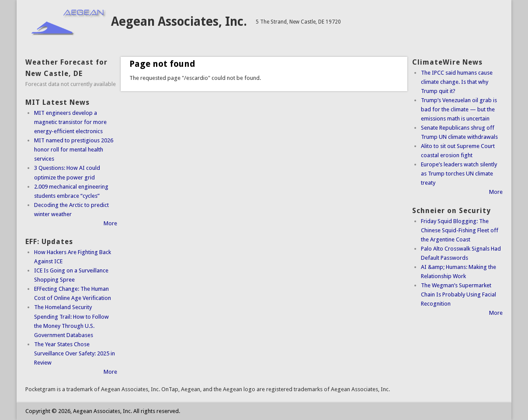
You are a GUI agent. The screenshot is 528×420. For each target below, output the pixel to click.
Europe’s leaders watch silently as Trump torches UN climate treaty (459, 174)
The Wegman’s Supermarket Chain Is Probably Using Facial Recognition (459, 294)
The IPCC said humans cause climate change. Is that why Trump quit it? (457, 82)
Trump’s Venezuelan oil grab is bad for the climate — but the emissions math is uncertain (459, 109)
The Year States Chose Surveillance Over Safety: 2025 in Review (75, 353)
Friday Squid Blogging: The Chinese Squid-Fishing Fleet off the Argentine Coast (460, 230)
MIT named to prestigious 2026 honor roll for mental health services (74, 150)
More (110, 223)
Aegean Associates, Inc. (179, 22)
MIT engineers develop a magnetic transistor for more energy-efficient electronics (70, 122)
